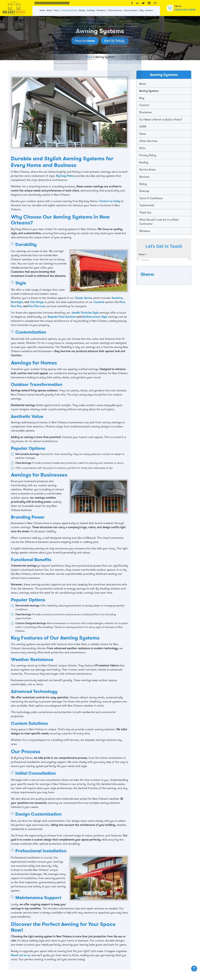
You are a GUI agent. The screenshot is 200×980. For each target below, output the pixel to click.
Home (42, 10)
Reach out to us (20, 955)
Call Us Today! (117, 41)
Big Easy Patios (65, 176)
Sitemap (144, 192)
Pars (122, 302)
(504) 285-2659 (185, 10)
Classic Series (83, 298)
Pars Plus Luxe (37, 306)
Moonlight (17, 302)
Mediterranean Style (95, 317)
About (49, 10)
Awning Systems (69, 10)
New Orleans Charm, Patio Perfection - (68, 3)
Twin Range (37, 302)
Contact (149, 10)
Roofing (91, 10)
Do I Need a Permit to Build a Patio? (161, 120)
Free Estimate (83, 41)
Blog (142, 10)
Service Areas (131, 10)
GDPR (143, 127)
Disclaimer (146, 113)
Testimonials (147, 206)
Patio (56, 10)
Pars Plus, (17, 306)
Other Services (115, 10)
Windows (101, 10)
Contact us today (110, 201)
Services (145, 178)
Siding (82, 10)
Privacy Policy (148, 156)
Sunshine (117, 298)
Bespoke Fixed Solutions (62, 317)
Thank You (146, 214)
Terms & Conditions (151, 199)
